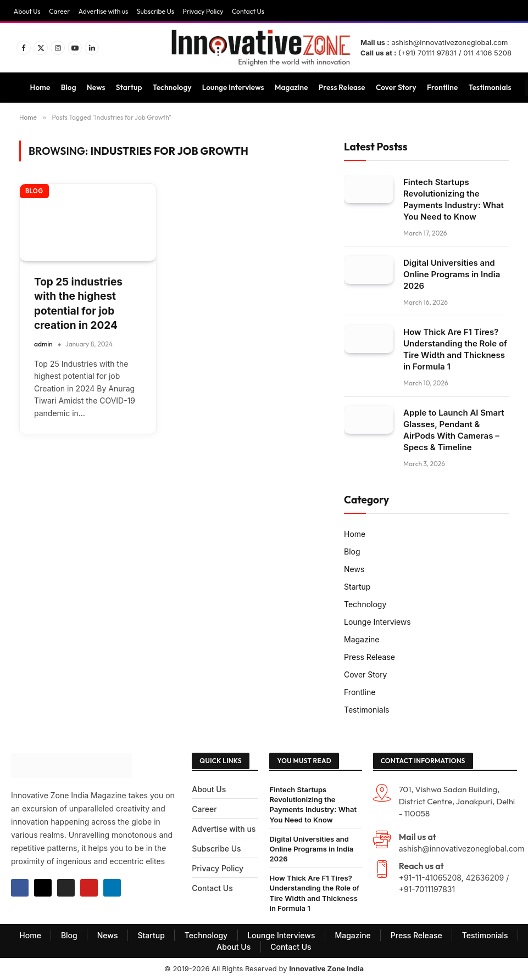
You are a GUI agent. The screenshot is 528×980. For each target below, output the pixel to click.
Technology (172, 87)
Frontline (442, 87)
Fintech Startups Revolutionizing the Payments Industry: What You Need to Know (454, 199)
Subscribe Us (155, 11)
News (96, 87)
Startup (129, 87)
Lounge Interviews (233, 87)
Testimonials (490, 87)
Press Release (342, 87)
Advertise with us (103, 11)
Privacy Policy (203, 11)
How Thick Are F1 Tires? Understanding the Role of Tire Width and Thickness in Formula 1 (455, 349)
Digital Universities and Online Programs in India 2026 (452, 274)
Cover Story (396, 87)
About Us (27, 11)
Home (40, 87)
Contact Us (248, 11)
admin (43, 344)
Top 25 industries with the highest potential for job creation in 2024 (78, 304)
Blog (69, 87)
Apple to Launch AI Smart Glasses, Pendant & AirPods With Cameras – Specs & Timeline (454, 430)
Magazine (291, 87)
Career (59, 11)
